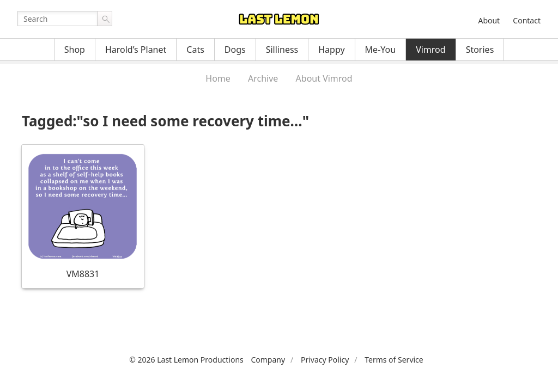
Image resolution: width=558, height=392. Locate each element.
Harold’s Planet (136, 50)
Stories (480, 50)
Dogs (235, 50)
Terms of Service (394, 360)
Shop (75, 50)
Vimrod (431, 50)
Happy (331, 50)
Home (218, 78)
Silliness (282, 50)
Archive (263, 78)
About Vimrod (324, 78)
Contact (527, 20)
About (489, 20)
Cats (195, 50)
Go (105, 19)
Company (268, 360)
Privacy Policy (325, 360)
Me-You (381, 50)
